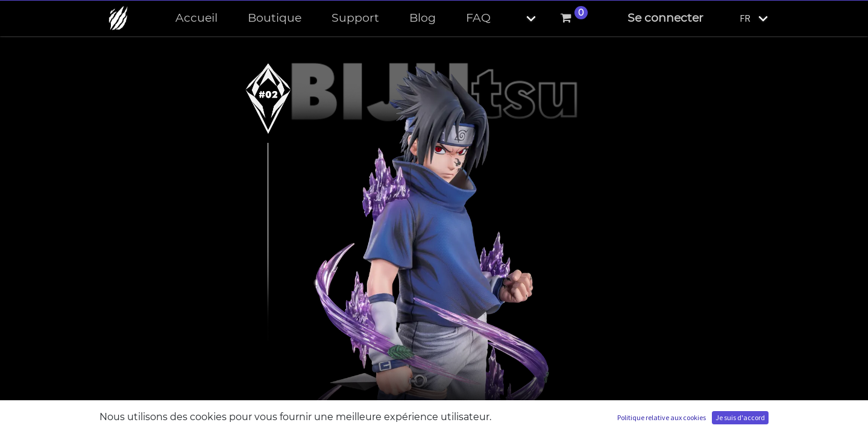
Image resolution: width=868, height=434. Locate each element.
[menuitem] (197, 18)
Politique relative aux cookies (662, 417)
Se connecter (665, 18)
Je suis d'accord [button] (740, 417)
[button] (521, 18)
